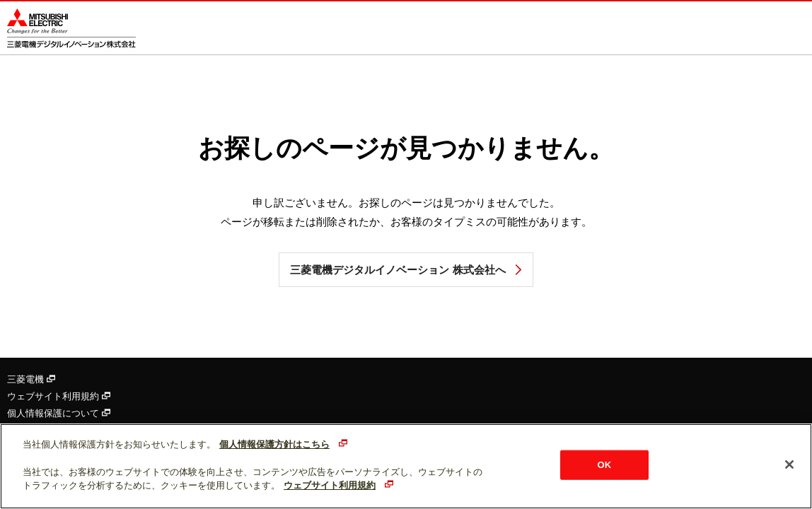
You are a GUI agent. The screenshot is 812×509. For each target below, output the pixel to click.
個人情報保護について (59, 413)
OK (605, 465)
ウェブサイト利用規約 (59, 396)
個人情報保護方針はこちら (274, 444)
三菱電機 (31, 379)
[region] (406, 466)
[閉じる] (789, 464)
